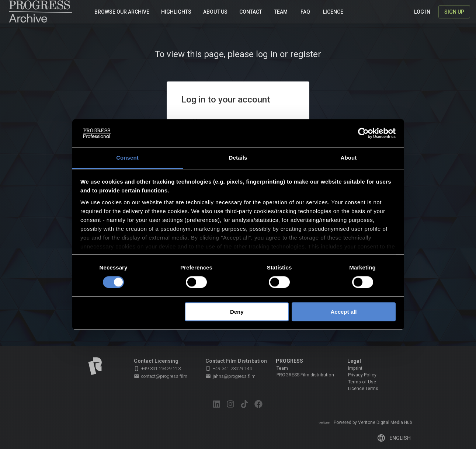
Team (282, 368)
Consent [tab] (127, 158)
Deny (237, 312)
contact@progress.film (161, 376)
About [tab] (349, 158)
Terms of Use (362, 382)
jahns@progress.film (230, 376)
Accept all (343, 312)
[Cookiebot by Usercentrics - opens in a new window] (363, 133)
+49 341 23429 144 (229, 368)
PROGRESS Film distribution (305, 375)
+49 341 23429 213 (157, 368)
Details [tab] (238, 158)
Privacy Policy (362, 375)
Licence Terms (363, 389)
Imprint (355, 368)
